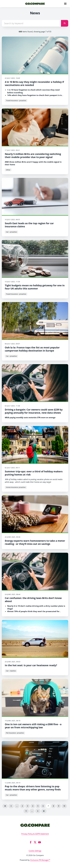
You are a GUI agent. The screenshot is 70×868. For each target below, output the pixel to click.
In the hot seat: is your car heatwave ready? (31, 665)
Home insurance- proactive (16, 487)
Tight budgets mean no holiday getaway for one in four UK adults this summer (35, 287)
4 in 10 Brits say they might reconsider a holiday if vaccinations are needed (34, 83)
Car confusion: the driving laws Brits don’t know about (33, 600)
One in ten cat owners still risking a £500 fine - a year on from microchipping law (33, 726)
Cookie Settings (35, 851)
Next (38, 811)
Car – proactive (11, 232)
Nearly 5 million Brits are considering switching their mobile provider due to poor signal (33, 156)
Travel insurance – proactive (16, 100)
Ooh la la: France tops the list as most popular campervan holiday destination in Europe (32, 349)
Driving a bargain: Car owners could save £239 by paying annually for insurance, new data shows (34, 411)
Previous (11, 806)
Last (44, 811)
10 (64, 806)
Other (8, 170)
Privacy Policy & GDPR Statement (35, 834)
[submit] (65, 23)
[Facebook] (31, 842)
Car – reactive (11, 671)
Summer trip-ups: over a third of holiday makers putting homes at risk (34, 473)
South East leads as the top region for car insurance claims (29, 225)
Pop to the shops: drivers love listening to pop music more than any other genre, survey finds (33, 788)
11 (26, 811)
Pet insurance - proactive (15, 733)
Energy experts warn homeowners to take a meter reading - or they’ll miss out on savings (35, 542)
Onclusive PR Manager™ (40, 860)
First (5, 806)
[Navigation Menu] (65, 4)
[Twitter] (35, 842)
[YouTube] (40, 842)
